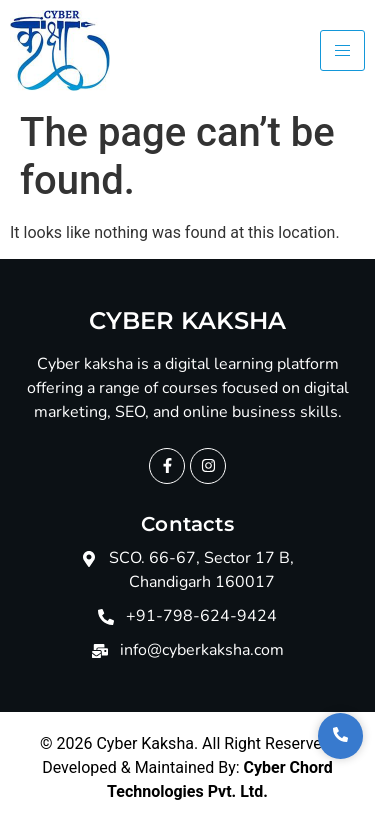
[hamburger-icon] (342, 50)
